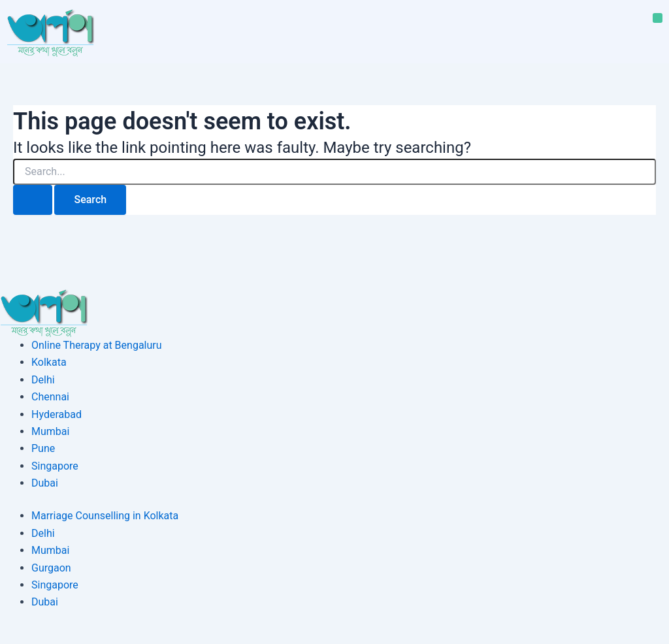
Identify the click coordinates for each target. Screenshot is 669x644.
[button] (658, 18)
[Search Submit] (33, 200)
